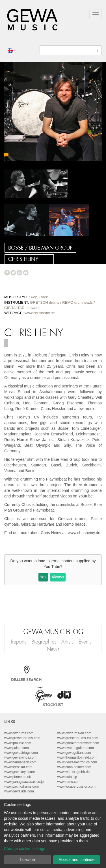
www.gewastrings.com (21, 753)
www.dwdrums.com (19, 733)
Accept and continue (76, 860)
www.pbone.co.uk (18, 777)
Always (58, 577)
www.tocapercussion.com (76, 787)
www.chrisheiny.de (40, 313)
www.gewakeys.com (20, 772)
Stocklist (53, 705)
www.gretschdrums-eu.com (78, 738)
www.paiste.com (17, 748)
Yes (43, 577)
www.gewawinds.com (20, 757)
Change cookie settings (25, 849)
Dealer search (26, 680)
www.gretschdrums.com (22, 738)
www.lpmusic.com (18, 743)
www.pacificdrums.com (21, 787)
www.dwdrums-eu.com (74, 733)
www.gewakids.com (19, 791)
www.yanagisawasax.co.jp (24, 782)
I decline (27, 860)
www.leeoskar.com (18, 767)
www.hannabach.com (20, 762)
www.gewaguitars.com (74, 753)
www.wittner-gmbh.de (74, 772)
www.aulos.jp (67, 777)
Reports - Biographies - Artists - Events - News (53, 646)
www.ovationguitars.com (76, 748)
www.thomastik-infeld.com (77, 757)
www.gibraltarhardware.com (78, 743)
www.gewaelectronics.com (77, 762)
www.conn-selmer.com (74, 767)
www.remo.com (69, 782)
